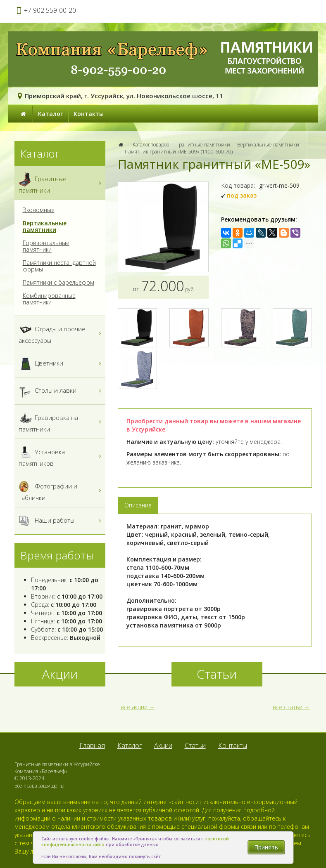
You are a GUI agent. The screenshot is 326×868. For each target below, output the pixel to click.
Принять (266, 847)
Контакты (89, 114)
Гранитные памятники (203, 145)
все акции (134, 707)
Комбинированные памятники (49, 299)
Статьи (195, 745)
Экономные (39, 210)
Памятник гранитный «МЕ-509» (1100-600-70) (179, 152)
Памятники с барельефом (58, 283)
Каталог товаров (151, 145)
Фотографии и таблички (61, 490)
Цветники (61, 364)
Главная (92, 745)
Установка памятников (61, 456)
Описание (138, 505)
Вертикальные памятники (268, 145)
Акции (163, 745)
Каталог (50, 114)
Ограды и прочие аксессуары (61, 333)
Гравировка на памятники (61, 422)
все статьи (288, 707)
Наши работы (61, 521)
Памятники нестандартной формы (59, 266)
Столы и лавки (61, 391)
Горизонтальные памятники (46, 246)
